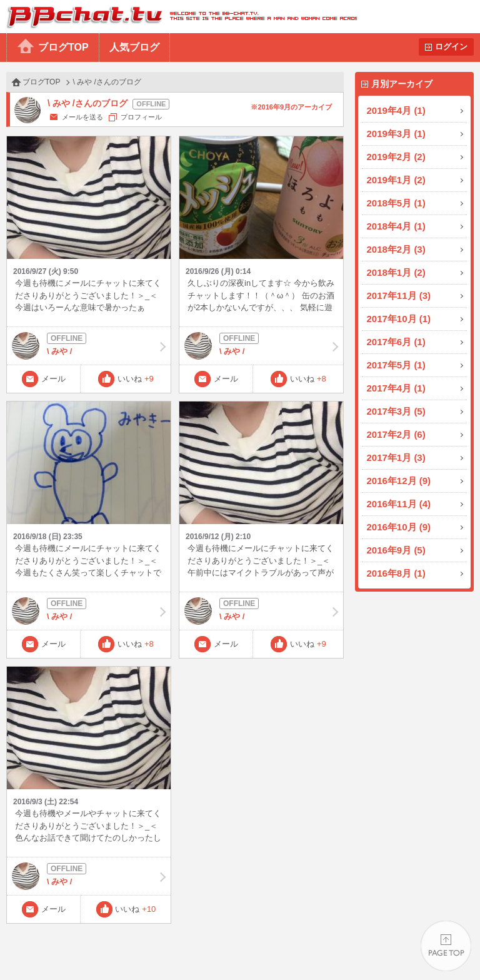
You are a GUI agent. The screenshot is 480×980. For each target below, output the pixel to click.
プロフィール (141, 117)
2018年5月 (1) (396, 203)
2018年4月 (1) (396, 226)
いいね (136, 379)
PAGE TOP (446, 946)
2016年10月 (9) (399, 527)
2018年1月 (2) (396, 272)
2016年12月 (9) (399, 481)
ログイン (451, 47)
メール (53, 379)
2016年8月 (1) (396, 573)
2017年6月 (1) (396, 342)
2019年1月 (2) (396, 180)
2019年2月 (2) (396, 157)
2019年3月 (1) (396, 134)
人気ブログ (134, 47)
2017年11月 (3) (399, 296)
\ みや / (89, 346)
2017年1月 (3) (396, 457)
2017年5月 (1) (396, 365)
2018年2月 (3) (396, 249)
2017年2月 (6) (396, 434)
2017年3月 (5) (396, 411)
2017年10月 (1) (399, 319)
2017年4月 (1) (396, 388)
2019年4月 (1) (396, 110)
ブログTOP (63, 47)
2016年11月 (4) (399, 504)
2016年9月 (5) (396, 550)
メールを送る (82, 117)
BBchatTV (178, 17)
